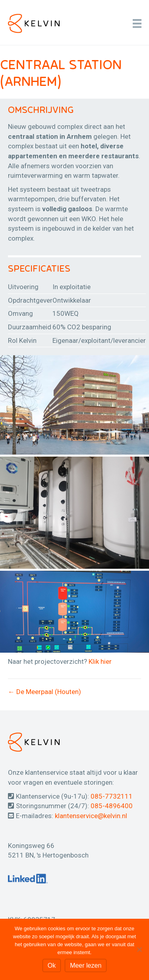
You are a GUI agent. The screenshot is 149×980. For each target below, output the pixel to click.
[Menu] (137, 23)
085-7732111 (112, 796)
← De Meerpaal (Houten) (45, 692)
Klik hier (100, 661)
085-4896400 (112, 806)
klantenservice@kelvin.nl (91, 816)
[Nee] (139, 949)
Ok (52, 965)
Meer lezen (86, 965)
